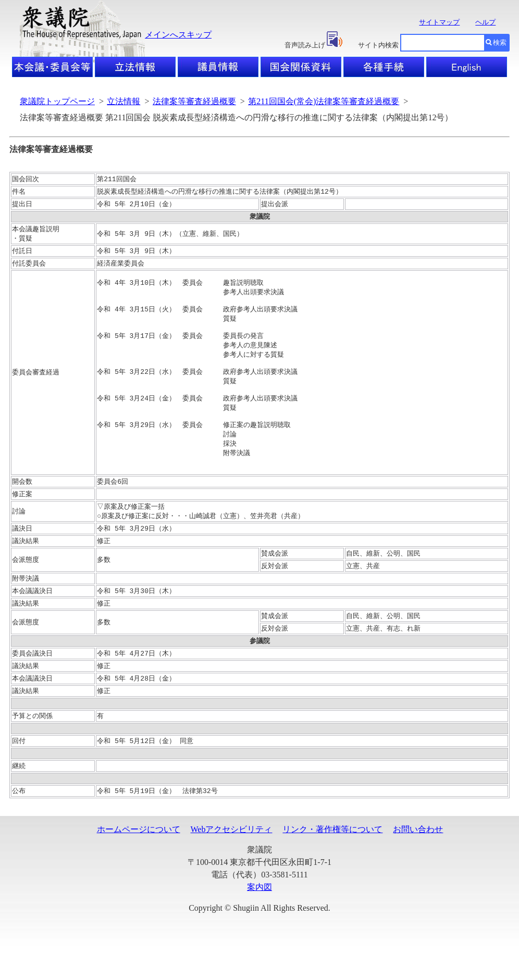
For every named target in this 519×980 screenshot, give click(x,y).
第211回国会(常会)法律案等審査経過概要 (324, 101)
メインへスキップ (178, 35)
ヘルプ (485, 22)
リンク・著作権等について (332, 863)
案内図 (259, 921)
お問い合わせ (418, 863)
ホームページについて (139, 863)
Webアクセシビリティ (232, 863)
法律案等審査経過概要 (194, 101)
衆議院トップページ (57, 101)
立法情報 (123, 101)
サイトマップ (439, 22)
